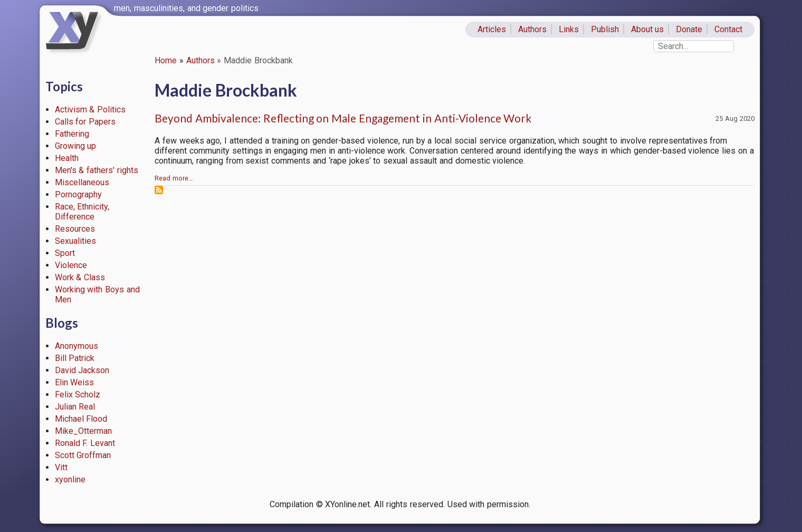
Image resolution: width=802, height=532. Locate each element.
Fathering (72, 134)
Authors (532, 29)
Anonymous (77, 346)
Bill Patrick (75, 358)
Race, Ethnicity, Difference (82, 212)
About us (648, 29)
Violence (71, 265)
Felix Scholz (78, 395)
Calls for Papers (85, 122)
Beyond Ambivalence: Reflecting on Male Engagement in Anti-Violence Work (343, 118)
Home (166, 60)
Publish (605, 29)
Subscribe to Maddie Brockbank (159, 190)
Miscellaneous (82, 182)
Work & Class (80, 277)
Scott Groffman (83, 455)
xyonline (70, 479)
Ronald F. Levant (85, 443)
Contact (728, 29)
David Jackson (82, 370)
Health (67, 158)
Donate (689, 29)
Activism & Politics (90, 110)
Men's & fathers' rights (97, 170)
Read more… (174, 178)
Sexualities (75, 241)
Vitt (61, 467)
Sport (65, 253)
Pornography (78, 194)
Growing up (76, 146)
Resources (75, 229)
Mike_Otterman (83, 431)
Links (569, 29)
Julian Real (75, 407)
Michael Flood (81, 419)
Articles (492, 29)
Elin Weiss (75, 382)
